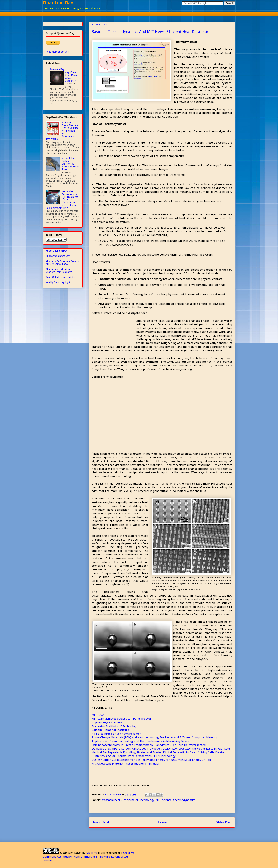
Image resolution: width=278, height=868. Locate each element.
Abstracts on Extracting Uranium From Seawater (59, 270)
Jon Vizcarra (113, 794)
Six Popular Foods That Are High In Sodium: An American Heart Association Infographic (62, 131)
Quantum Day (58, 3)
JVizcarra (92, 853)
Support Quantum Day (58, 256)
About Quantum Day (57, 251)
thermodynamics (184, 800)
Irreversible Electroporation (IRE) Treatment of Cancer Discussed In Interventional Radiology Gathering (62, 200)
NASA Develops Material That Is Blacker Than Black (126, 764)
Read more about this (57, 52)
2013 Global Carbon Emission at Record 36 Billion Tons (70, 164)
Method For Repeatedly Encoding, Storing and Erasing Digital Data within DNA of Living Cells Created (159, 752)
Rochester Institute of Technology (115, 726)
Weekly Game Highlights (59, 282)
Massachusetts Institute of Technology (128, 800)
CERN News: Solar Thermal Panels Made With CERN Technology (134, 756)
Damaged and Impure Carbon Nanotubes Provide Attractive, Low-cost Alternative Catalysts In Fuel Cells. (161, 749)
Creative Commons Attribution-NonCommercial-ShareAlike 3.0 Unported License (88, 856)
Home (163, 822)
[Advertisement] (139, 13)
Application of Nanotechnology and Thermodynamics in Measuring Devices (141, 741)
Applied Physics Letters (107, 722)
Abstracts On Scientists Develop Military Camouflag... (62, 263)
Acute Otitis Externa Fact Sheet (62, 277)
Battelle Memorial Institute (110, 730)
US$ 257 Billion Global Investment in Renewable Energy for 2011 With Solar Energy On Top (151, 760)
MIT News (98, 715)
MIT (158, 800)
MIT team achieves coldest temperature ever (121, 719)
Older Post (224, 822)
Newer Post (101, 822)
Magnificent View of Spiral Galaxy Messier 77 (71, 76)
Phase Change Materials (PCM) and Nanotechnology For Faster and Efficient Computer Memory (154, 737)
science (167, 800)
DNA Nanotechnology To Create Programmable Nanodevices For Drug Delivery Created (149, 745)
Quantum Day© (71, 853)
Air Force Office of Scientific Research (116, 734)
